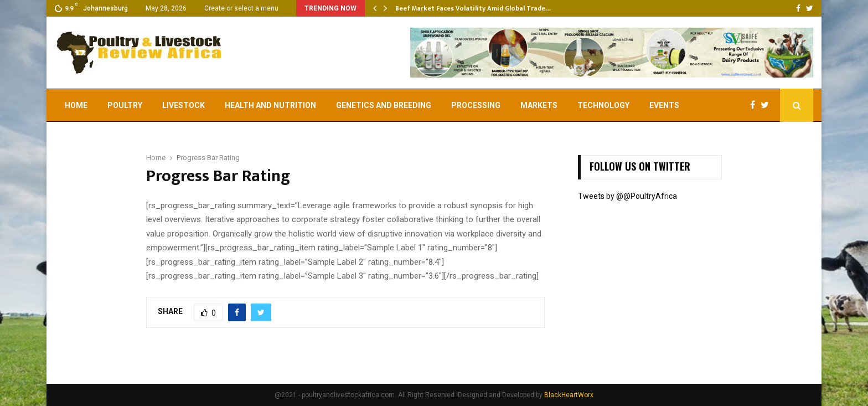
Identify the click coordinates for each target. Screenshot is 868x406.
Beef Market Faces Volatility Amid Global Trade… (473, 8)
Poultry (125, 105)
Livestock (184, 105)
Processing (476, 105)
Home (76, 105)
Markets (539, 105)
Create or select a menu (241, 8)
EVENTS (664, 105)
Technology (603, 105)
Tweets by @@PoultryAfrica (627, 196)
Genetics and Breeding (384, 105)
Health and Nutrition (270, 105)
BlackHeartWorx (569, 395)
